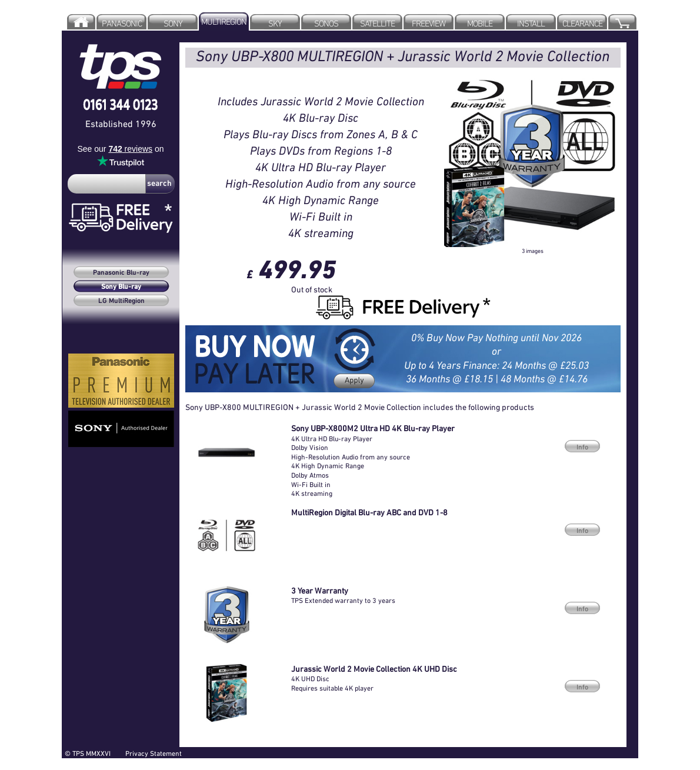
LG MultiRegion (121, 301)
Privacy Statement (154, 753)
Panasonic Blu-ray (121, 273)
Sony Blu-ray (121, 287)
